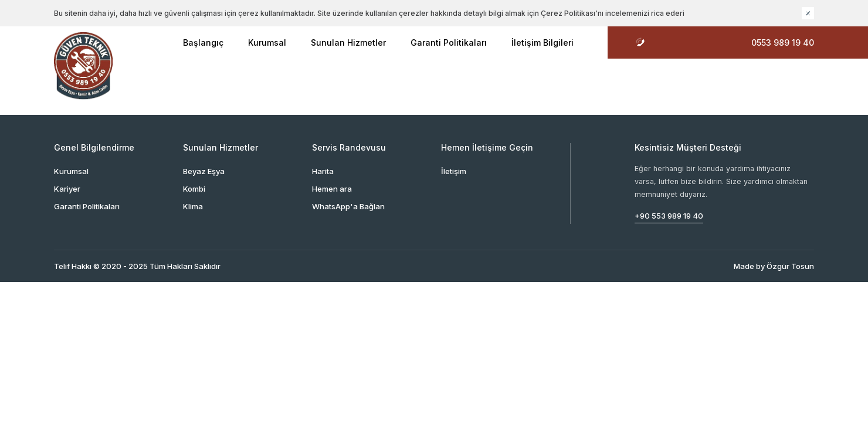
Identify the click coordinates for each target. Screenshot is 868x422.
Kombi (194, 189)
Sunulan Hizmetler (348, 42)
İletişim (454, 171)
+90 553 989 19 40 (669, 216)
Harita (323, 171)
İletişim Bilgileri (542, 42)
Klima (193, 206)
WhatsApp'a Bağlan (348, 206)
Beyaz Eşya (204, 171)
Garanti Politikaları (449, 42)
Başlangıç (203, 42)
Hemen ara (332, 189)
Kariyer (67, 189)
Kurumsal (267, 42)
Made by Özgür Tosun (774, 266)
